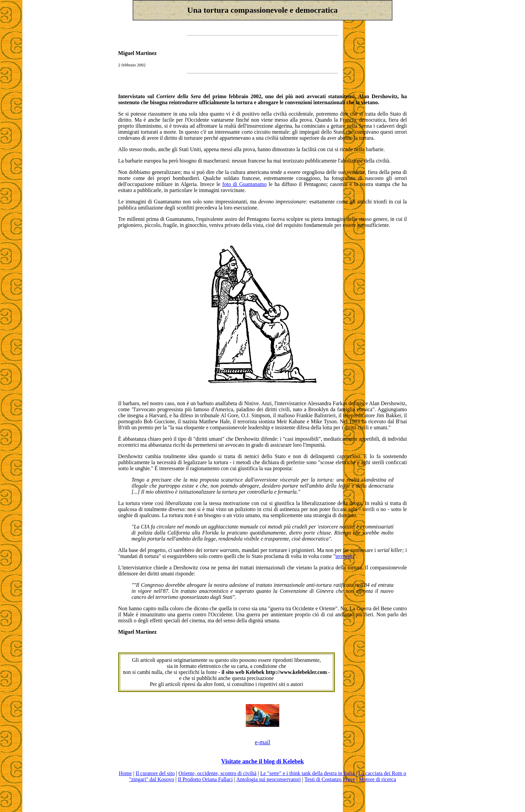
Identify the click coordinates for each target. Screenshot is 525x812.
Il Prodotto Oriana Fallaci (205, 779)
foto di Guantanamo (244, 184)
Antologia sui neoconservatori (268, 779)
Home (125, 773)
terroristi (345, 556)
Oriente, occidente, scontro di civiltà (217, 773)
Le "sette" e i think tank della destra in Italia (307, 773)
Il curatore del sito (155, 773)
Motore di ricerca (378, 779)
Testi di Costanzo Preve (330, 779)
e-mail (262, 742)
